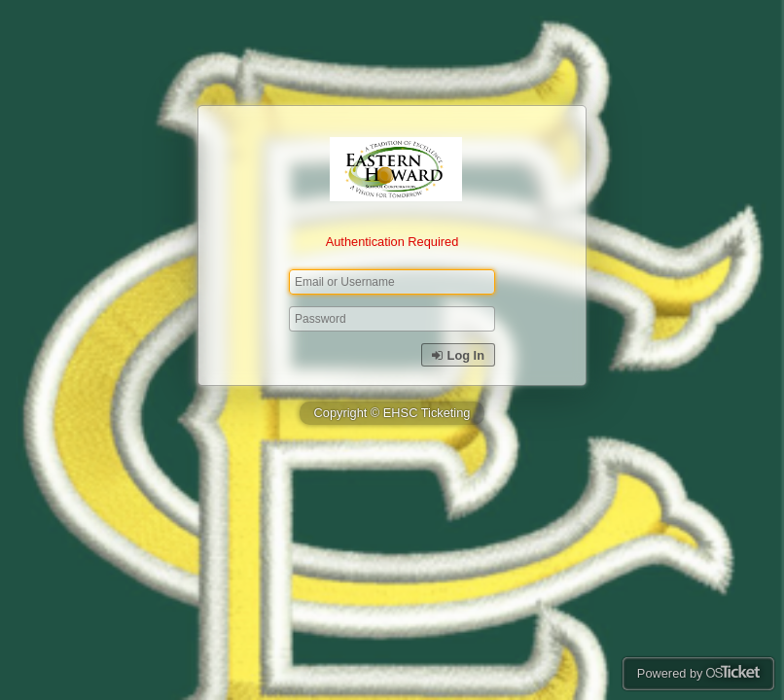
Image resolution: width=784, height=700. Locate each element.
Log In (458, 355)
